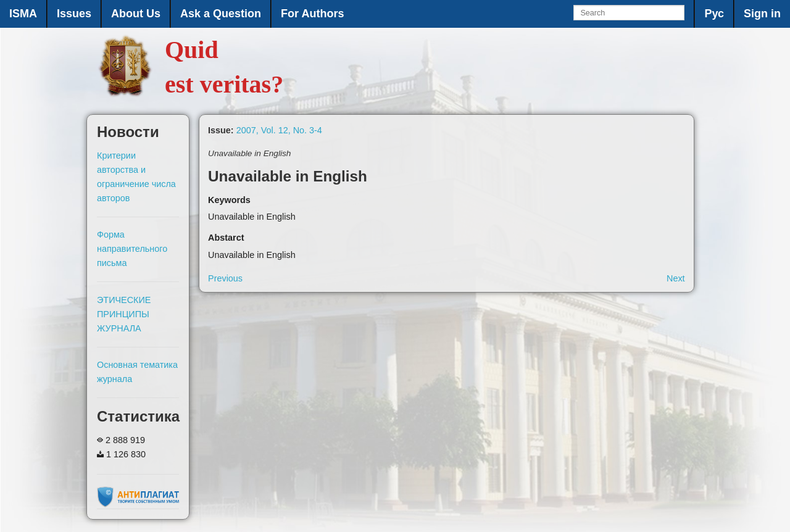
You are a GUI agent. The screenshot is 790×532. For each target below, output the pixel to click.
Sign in (762, 14)
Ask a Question (221, 14)
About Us (136, 14)
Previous (225, 278)
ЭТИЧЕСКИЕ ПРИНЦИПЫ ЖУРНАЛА (124, 314)
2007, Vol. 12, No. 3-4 (279, 130)
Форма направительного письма (132, 249)
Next (676, 278)
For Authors (312, 14)
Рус (714, 14)
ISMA (23, 14)
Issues (74, 14)
